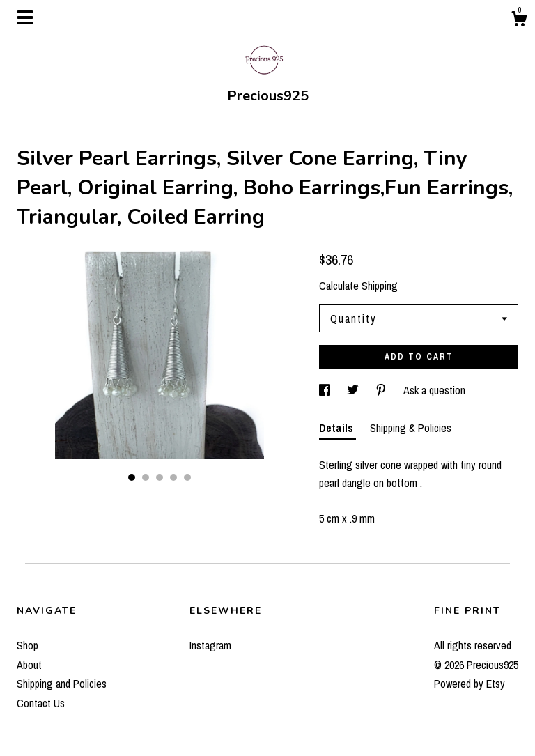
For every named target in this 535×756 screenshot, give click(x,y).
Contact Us (41, 703)
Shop (28, 645)
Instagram (210, 645)
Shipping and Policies (62, 684)
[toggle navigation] (25, 17)
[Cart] (519, 21)
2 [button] (146, 477)
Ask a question (434, 390)
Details (338, 428)
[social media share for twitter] (354, 390)
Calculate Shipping (358, 286)
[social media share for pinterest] (382, 390)
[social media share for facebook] (326, 390)
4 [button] (173, 477)
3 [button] (160, 477)
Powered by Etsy (470, 684)
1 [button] (132, 477)
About (29, 665)
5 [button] (187, 477)
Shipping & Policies (411, 428)
